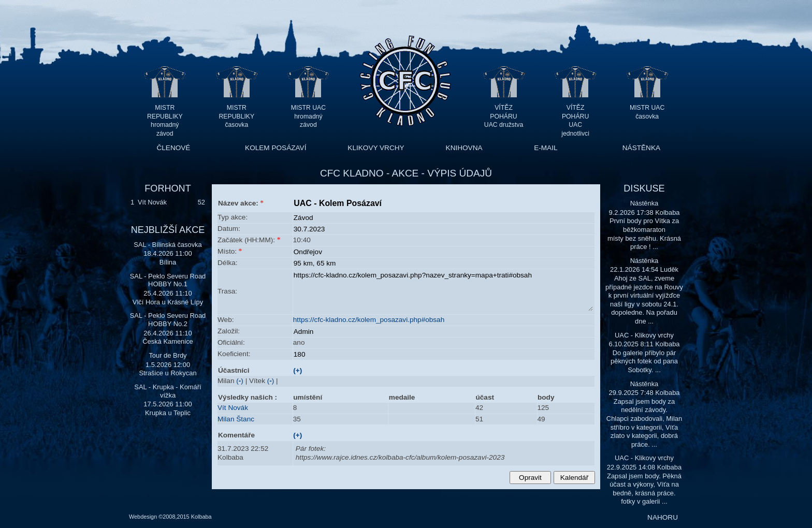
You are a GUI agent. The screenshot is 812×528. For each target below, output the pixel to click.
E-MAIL (546, 148)
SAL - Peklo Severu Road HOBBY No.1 (168, 280)
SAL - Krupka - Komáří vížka (168, 391)
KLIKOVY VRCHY (376, 148)
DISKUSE (644, 188)
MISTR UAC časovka (647, 112)
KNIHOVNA (464, 148)
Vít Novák (152, 202)
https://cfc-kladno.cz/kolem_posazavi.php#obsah (369, 320)
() (240, 381)
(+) (298, 370)
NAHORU (663, 517)
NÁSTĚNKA (641, 148)
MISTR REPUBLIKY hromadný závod (165, 116)
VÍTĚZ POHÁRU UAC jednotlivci (575, 116)
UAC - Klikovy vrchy (644, 335)
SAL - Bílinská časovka (168, 245)
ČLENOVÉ (173, 148)
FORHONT (168, 188)
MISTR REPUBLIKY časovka (237, 116)
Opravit (530, 478)
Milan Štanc (236, 419)
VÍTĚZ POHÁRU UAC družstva (504, 116)
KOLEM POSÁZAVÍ (275, 148)
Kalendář (574, 478)
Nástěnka (644, 203)
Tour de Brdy (168, 355)
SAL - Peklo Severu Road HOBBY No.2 (168, 320)
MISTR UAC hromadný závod (308, 116)
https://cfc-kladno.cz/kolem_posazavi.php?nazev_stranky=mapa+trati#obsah (443, 291)
